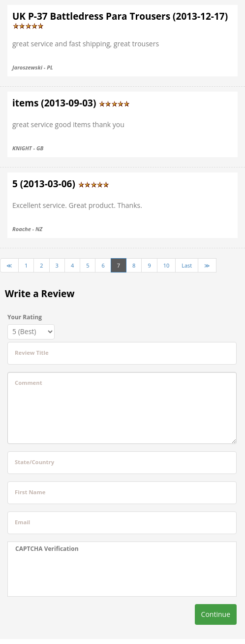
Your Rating (25, 317)
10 (167, 265)
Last (187, 265)
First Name (30, 492)
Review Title (32, 353)
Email (22, 522)
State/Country (34, 462)
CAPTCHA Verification (47, 549)
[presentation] (77, 575)
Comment (29, 383)
